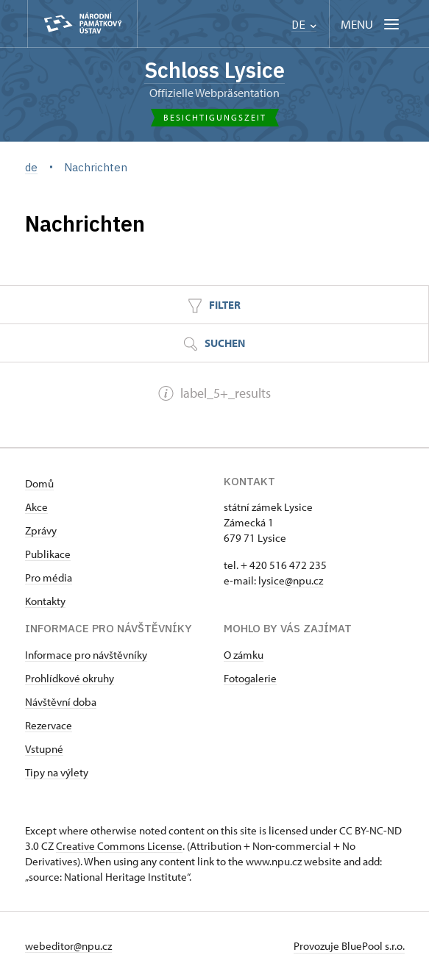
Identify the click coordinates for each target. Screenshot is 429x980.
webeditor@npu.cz (68, 946)
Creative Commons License (119, 846)
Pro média (49, 577)
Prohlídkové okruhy (70, 678)
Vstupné (44, 749)
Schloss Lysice (214, 70)
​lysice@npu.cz (291, 580)
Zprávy (41, 530)
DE (304, 25)
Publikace (48, 554)
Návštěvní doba (61, 702)
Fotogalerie (250, 678)
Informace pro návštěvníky (86, 655)
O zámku (244, 655)
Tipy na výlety (57, 772)
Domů (39, 483)
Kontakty (45, 601)
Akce (36, 507)
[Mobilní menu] (371, 24)
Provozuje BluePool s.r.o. (349, 946)
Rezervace (49, 725)
